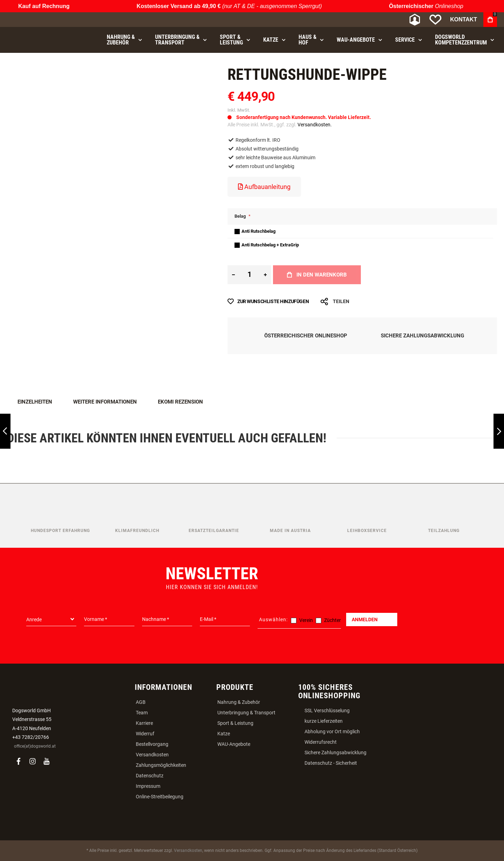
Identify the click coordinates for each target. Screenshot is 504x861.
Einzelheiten (35, 402)
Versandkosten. (315, 125)
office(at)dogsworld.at (35, 746)
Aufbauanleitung (264, 187)
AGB (141, 702)
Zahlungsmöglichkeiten (161, 765)
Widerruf (145, 734)
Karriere (144, 723)
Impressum (148, 786)
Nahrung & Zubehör (239, 702)
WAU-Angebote (234, 744)
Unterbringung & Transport (246, 713)
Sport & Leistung (235, 723)
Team (142, 713)
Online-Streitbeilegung (160, 797)
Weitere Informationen (105, 402)
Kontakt (464, 19)
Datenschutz (150, 776)
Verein (306, 620)
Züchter (332, 620)
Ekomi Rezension (180, 402)
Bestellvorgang (152, 744)
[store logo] (44, 20)
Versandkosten (152, 755)
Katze (224, 734)
